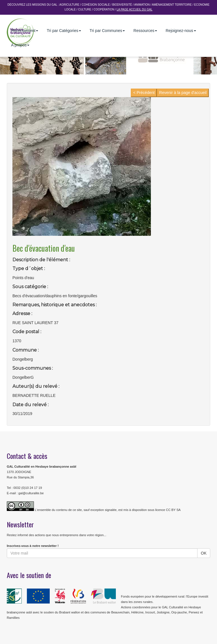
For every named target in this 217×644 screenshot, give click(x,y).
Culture (84, 9)
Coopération (104, 9)
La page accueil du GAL (135, 9)
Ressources (145, 31)
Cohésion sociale (96, 5)
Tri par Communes (107, 31)
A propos (20, 45)
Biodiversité (122, 5)
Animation (142, 5)
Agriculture (69, 5)
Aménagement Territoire (172, 5)
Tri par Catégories (64, 31)
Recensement (25, 31)
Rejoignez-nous (181, 31)
